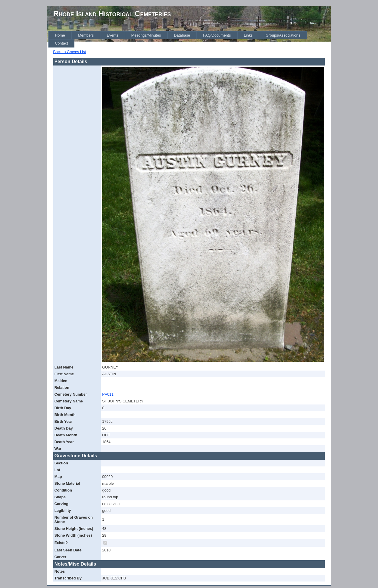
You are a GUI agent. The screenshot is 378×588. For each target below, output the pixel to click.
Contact (61, 43)
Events (112, 35)
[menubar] (190, 39)
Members (86, 35)
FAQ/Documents (217, 35)
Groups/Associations (283, 35)
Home (60, 35)
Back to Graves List (70, 52)
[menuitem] (60, 35)
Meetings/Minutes (146, 35)
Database (182, 35)
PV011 (108, 394)
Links (248, 35)
